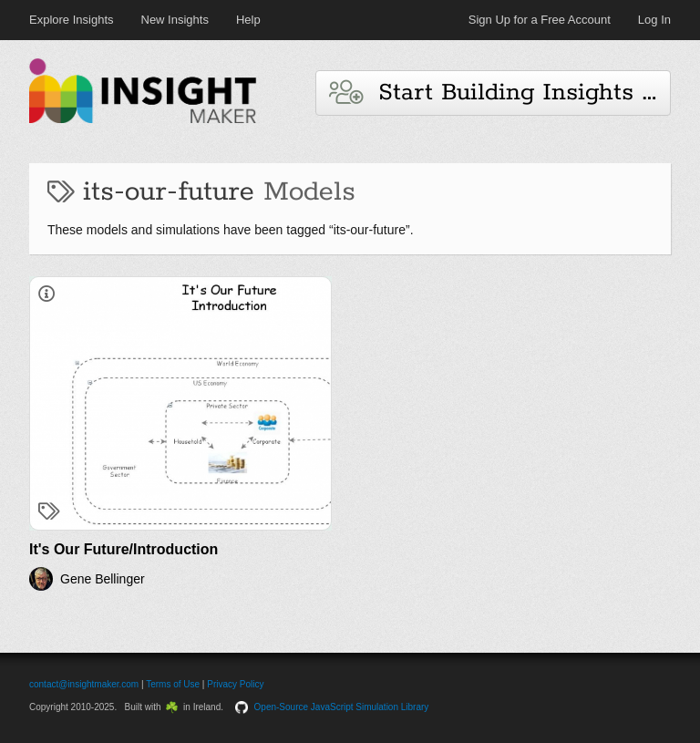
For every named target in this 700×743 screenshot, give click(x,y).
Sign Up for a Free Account (540, 20)
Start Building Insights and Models (500, 93)
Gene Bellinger (103, 579)
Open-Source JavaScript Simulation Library (342, 707)
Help (248, 20)
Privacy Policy (235, 684)
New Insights (175, 20)
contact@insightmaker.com (84, 684)
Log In (654, 20)
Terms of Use (173, 684)
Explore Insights (72, 20)
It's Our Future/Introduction (124, 549)
